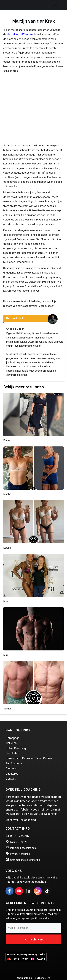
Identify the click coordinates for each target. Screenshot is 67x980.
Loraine (7, 542)
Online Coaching (16, 742)
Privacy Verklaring (20, 848)
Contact (11, 772)
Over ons (11, 762)
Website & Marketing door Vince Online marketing (33, 976)
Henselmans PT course (20, 28)
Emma (7, 434)
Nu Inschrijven (34, 933)
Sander (7, 702)
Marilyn (7, 488)
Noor (6, 595)
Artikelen (11, 737)
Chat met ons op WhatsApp (25, 854)
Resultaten (12, 747)
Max (6, 649)
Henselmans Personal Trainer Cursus (29, 752)
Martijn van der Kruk (34, 15)
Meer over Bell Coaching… (22, 814)
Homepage (13, 732)
